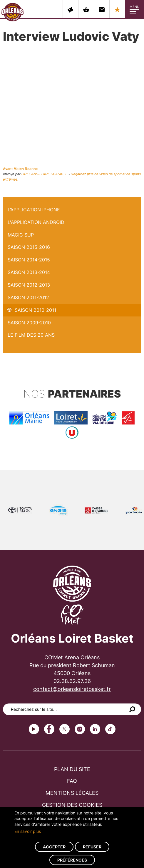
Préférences (72, 860)
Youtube (34, 729)
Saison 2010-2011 (35, 310)
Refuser (92, 847)
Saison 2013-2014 (29, 272)
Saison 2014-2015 (29, 260)
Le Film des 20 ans (31, 335)
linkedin (95, 729)
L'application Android (36, 222)
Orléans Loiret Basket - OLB (12, 12)
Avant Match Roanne (20, 169)
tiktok (110, 729)
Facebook (49, 729)
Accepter (54, 847)
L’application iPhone (34, 210)
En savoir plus (28, 831)
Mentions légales (72, 793)
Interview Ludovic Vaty (28, 200)
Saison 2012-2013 (29, 285)
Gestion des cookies (72, 805)
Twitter (65, 729)
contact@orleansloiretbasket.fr (72, 689)
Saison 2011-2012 (28, 297)
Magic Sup (21, 235)
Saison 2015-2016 (29, 247)
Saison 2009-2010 (29, 323)
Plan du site (72, 769)
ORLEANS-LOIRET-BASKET (44, 174)
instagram (80, 729)
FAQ (72, 781)
